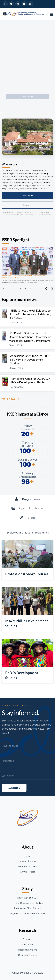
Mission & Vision (28, 861)
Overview (27, 856)
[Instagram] (18, 4)
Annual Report (28, 872)
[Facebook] (5, 4)
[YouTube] (24, 4)
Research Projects (27, 955)
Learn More (27, 195)
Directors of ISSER (27, 867)
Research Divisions (28, 950)
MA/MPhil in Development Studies (28, 913)
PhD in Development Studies (27, 903)
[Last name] (27, 788)
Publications (28, 945)
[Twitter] (11, 4)
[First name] (27, 773)
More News (9, 399)
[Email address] (27, 759)
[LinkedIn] (31, 4)
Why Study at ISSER (27, 898)
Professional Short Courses (28, 908)
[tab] (27, 499)
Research (28, 205)
